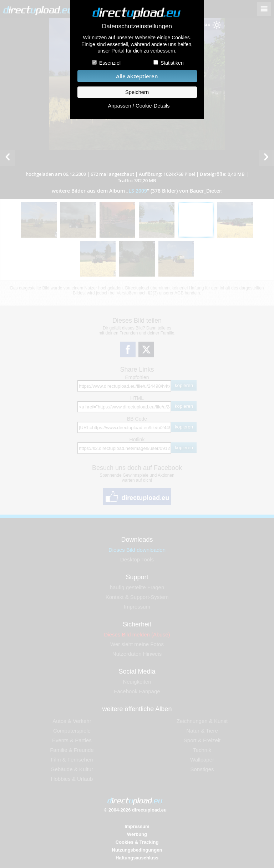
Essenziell (110, 63)
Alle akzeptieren (137, 76)
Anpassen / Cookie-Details (139, 106)
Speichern (137, 92)
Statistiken (172, 63)
